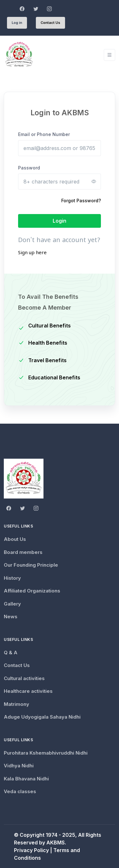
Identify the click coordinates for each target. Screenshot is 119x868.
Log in (17, 23)
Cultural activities (24, 678)
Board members (23, 552)
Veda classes (20, 791)
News (11, 617)
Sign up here (32, 254)
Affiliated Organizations (32, 591)
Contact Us (50, 23)
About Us (15, 539)
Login (60, 221)
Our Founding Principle (31, 565)
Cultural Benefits (50, 326)
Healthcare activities (28, 691)
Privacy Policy (31, 850)
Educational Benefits (54, 377)
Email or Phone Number (44, 134)
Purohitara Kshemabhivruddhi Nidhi (46, 753)
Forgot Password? (81, 201)
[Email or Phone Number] (60, 148)
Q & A (11, 653)
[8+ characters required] (60, 182)
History (12, 578)
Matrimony (17, 704)
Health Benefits (48, 343)
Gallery (12, 604)
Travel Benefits (47, 360)
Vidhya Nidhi (19, 766)
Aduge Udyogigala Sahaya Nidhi (42, 717)
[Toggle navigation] (109, 55)
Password (29, 168)
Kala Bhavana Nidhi (26, 779)
